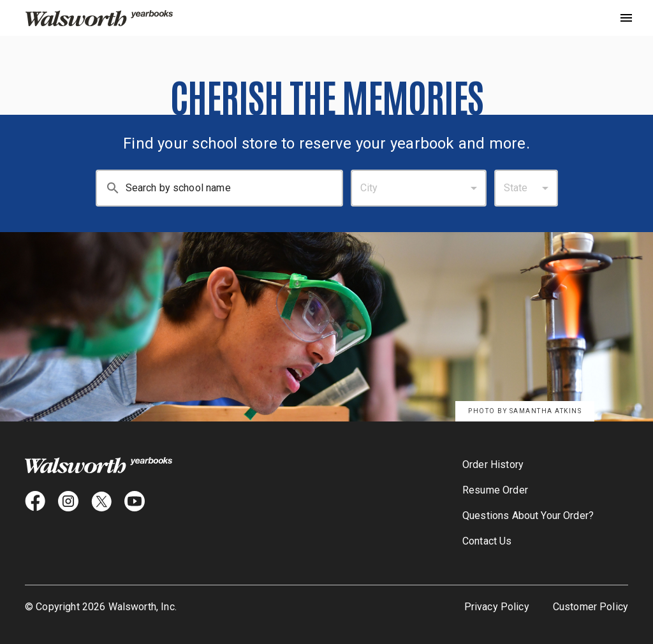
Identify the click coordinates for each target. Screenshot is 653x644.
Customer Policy (591, 607)
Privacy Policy (497, 607)
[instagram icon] (68, 501)
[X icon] (101, 501)
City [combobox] (369, 188)
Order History (493, 465)
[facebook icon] (35, 501)
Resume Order (495, 490)
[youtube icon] (135, 501)
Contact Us (487, 541)
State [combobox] (516, 188)
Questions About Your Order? (528, 516)
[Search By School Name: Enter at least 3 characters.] (234, 188)
